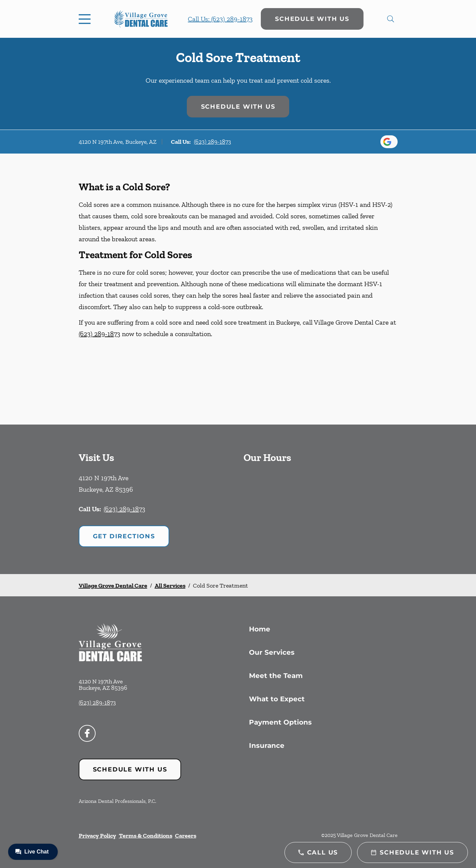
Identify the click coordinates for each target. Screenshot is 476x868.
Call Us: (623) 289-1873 (220, 19)
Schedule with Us (312, 19)
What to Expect (277, 699)
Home (260, 629)
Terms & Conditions (146, 836)
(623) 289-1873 (212, 142)
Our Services (272, 652)
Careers (186, 836)
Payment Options (280, 722)
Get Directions (124, 536)
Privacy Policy (97, 836)
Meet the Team (276, 676)
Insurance (267, 745)
